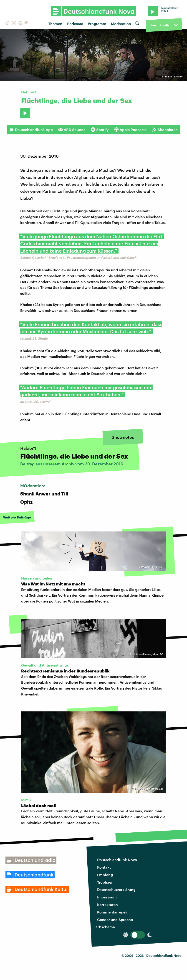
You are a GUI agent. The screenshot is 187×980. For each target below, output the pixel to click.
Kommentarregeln (113, 912)
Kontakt (104, 867)
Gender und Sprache (115, 920)
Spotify (100, 130)
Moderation (121, 24)
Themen (55, 24)
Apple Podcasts (130, 130)
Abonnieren (165, 130)
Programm (97, 24)
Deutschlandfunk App (31, 130)
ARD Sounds (72, 130)
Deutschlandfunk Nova (117, 860)
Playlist (165, 25)
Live (153, 25)
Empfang (105, 875)
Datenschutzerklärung (116, 889)
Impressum (107, 897)
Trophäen (105, 882)
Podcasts (75, 24)
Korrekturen (107, 904)
